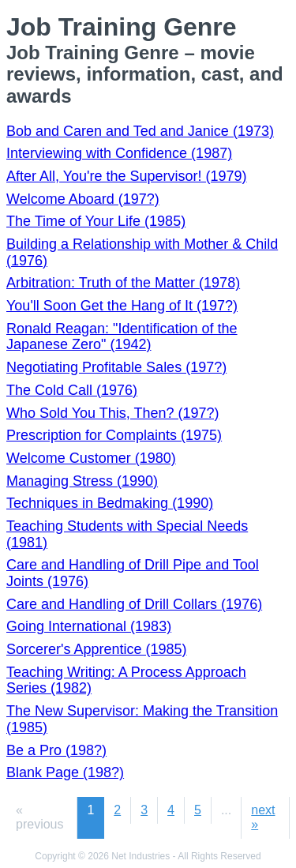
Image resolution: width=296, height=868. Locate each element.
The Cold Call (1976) (72, 390)
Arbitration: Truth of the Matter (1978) (123, 283)
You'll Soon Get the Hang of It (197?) (122, 306)
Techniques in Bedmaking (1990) (110, 503)
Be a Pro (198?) (56, 750)
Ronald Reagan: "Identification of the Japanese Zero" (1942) (122, 337)
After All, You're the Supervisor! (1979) (127, 176)
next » (263, 817)
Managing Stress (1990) (82, 481)
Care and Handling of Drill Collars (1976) (134, 604)
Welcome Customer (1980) (91, 458)
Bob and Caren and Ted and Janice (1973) (140, 131)
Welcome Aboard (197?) (83, 199)
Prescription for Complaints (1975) (114, 435)
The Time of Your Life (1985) (96, 221)
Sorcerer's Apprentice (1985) (97, 649)
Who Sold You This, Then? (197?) (113, 413)
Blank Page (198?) (65, 772)
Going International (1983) (89, 626)
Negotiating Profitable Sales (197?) (116, 367)
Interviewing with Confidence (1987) (119, 153)
